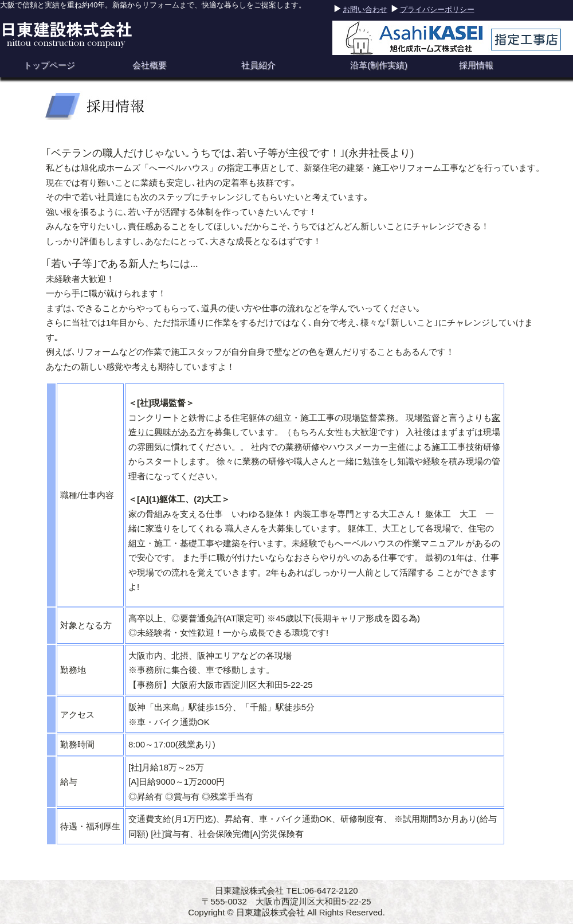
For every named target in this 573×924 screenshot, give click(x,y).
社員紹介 (258, 65)
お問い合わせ (365, 9)
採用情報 (476, 65)
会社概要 (150, 65)
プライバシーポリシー (437, 9)
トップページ (49, 65)
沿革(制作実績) (379, 65)
